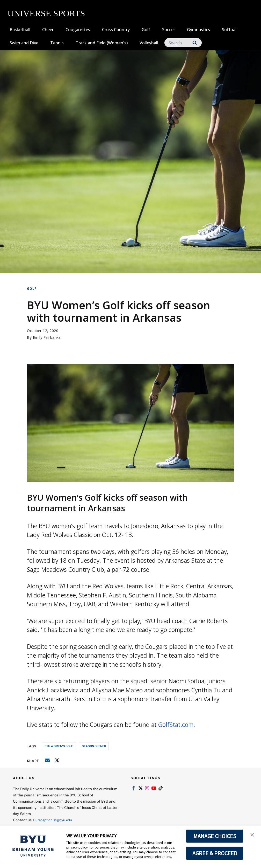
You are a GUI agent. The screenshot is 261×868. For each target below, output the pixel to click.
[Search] (183, 43)
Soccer (169, 30)
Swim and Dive (24, 43)
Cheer (48, 30)
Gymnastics (198, 30)
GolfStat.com (176, 725)
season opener (94, 746)
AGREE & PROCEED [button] (215, 853)
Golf (146, 30)
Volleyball (149, 43)
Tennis (57, 43)
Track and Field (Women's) (102, 43)
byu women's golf (59, 746)
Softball (230, 30)
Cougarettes (78, 30)
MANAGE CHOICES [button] (215, 836)
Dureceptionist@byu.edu (54, 820)
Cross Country (116, 30)
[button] (252, 835)
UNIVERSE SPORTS (46, 13)
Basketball (20, 30)
